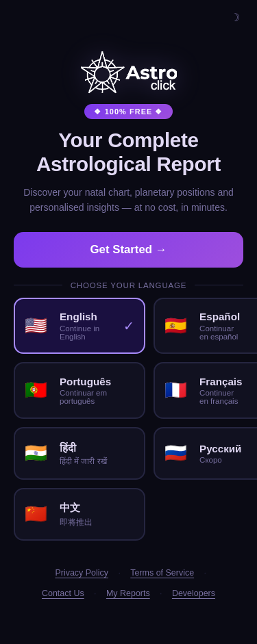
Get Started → (129, 249)
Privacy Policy (82, 573)
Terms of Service (162, 573)
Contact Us (63, 593)
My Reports (128, 593)
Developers (194, 593)
